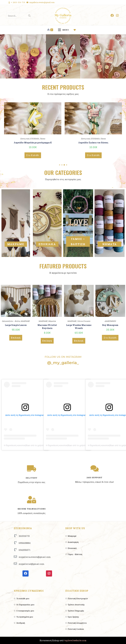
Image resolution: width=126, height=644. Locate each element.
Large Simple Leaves (16, 325)
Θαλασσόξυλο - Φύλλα (11, 321)
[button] (4, 56)
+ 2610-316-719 (18, 2)
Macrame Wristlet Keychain (47, 327)
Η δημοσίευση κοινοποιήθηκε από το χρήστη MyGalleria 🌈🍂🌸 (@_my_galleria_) (41, 445)
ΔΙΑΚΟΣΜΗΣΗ (110, 321)
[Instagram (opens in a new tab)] (117, 15)
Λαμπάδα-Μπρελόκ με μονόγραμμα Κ (33, 143)
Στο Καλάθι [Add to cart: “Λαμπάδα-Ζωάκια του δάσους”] (93, 155)
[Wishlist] (76, 30)
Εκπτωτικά (25, 139)
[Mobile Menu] (64, 30)
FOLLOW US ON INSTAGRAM (63, 357)
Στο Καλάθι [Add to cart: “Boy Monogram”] (110, 338)
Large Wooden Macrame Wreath (79, 327)
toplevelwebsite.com (75, 640)
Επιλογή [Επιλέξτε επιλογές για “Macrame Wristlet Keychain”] (47, 341)
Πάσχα (42, 139)
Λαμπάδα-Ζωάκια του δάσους (93, 143)
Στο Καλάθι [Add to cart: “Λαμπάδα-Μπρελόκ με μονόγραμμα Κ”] (33, 155)
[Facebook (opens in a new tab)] (112, 15)
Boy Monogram (110, 325)
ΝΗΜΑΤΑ (110, 244)
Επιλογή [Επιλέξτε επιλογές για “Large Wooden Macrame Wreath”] (79, 341)
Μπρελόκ (52, 321)
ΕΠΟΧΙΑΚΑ (35, 139)
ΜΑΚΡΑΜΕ (16, 244)
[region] (63, 56)
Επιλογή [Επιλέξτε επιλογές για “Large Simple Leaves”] (16, 338)
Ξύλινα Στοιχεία (84, 321)
